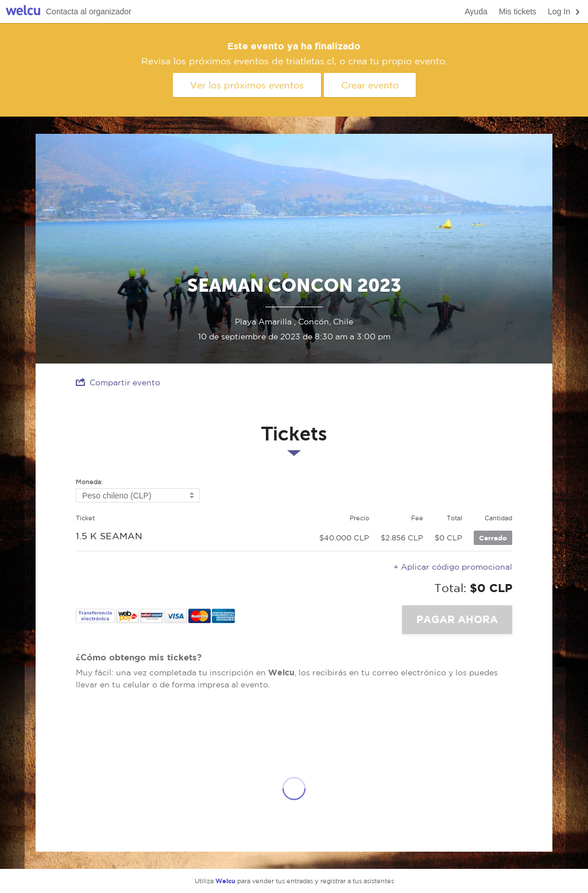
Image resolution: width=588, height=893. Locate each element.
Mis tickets (518, 11)
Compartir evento (118, 382)
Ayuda (476, 11)
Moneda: (89, 482)
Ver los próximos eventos (247, 85)
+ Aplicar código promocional (453, 567)
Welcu (23, 12)
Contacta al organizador (89, 11)
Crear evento (370, 85)
